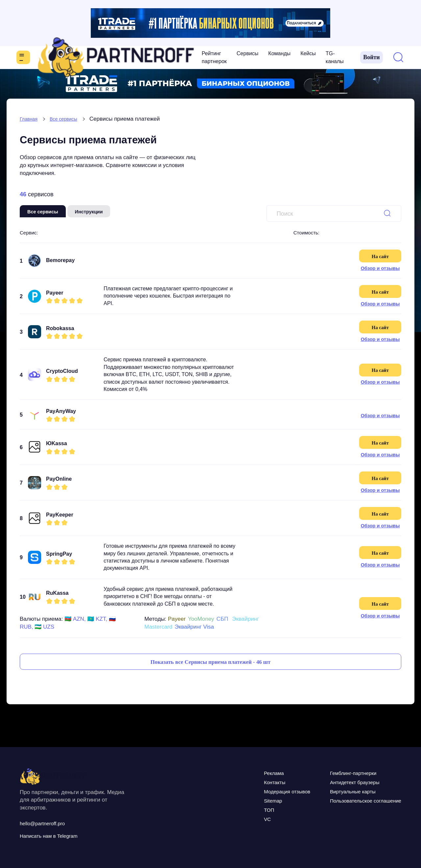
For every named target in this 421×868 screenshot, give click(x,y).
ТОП (232, 809)
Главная (30, 119)
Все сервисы (70, 119)
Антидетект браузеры (339, 782)
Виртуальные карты (337, 791)
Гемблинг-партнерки (337, 773)
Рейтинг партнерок (99, 57)
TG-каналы (235, 57)
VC (230, 819)
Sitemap (237, 800)
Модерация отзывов (256, 791)
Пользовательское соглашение (354, 800)
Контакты (239, 782)
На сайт (380, 256)
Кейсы (204, 57)
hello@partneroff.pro (50, 823)
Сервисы (143, 57)
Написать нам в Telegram (58, 835)
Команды (175, 57)
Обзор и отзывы (380, 268)
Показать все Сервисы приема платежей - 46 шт (210, 668)
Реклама (238, 773)
